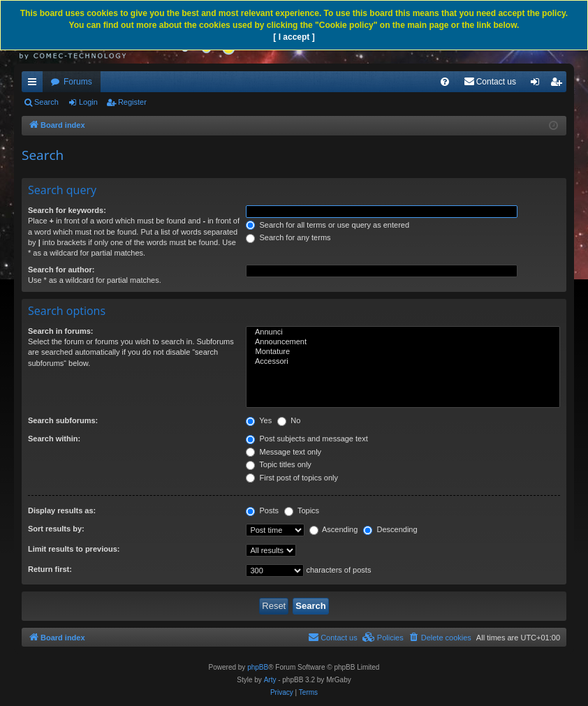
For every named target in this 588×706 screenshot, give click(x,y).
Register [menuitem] (559, 84)
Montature (403, 352)
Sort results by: (56, 529)
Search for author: (61, 270)
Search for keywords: (67, 210)
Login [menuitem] (538, 84)
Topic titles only (278, 464)
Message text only (284, 452)
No (289, 420)
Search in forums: (61, 331)
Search (46, 102)
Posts (262, 510)
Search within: (54, 439)
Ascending (334, 529)
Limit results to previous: (74, 549)
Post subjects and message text (307, 439)
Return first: (50, 569)
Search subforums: (63, 420)
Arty (270, 680)
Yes (259, 420)
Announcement (403, 342)
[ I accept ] (294, 37)
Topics (302, 510)
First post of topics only (292, 478)
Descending (390, 529)
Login (88, 102)
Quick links (35, 84)
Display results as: (62, 510)
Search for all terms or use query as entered (328, 225)
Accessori (403, 362)
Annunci (403, 332)
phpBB (258, 667)
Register (132, 102)
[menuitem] (445, 82)
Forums (78, 82)
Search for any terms (288, 237)
